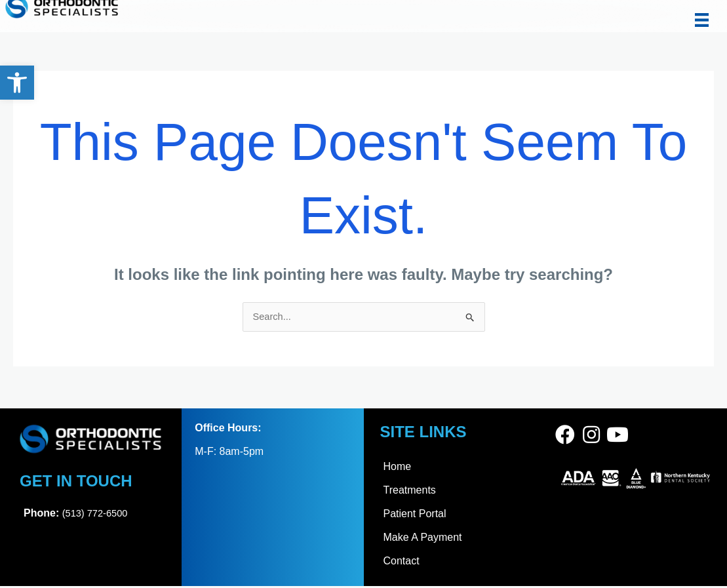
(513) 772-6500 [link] (98, 514)
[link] (17, 83)
